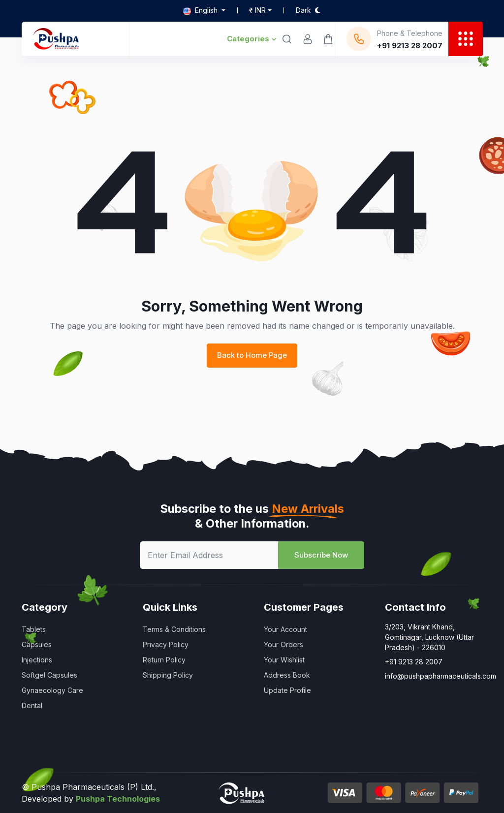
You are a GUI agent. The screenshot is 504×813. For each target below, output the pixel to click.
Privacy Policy (166, 644)
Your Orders (283, 644)
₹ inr (257, 10)
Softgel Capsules (49, 675)
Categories (252, 39)
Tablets (34, 629)
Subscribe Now (321, 555)
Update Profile (287, 690)
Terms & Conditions (174, 629)
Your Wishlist (284, 660)
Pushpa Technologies (118, 799)
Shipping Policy (168, 675)
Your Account (285, 629)
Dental (32, 705)
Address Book (287, 675)
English (201, 10)
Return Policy (164, 660)
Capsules (37, 644)
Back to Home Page (252, 355)
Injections (37, 660)
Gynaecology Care (52, 690)
